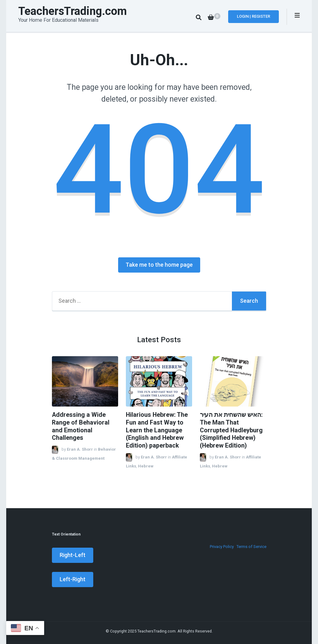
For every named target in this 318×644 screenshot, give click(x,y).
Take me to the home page (159, 265)
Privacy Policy (222, 547)
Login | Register (253, 16)
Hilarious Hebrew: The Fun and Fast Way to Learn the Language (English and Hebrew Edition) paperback (157, 430)
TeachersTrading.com (73, 11)
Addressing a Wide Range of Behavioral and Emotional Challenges (81, 426)
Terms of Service (251, 547)
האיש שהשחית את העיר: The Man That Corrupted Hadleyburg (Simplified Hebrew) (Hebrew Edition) (231, 430)
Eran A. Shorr (80, 449)
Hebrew (146, 466)
